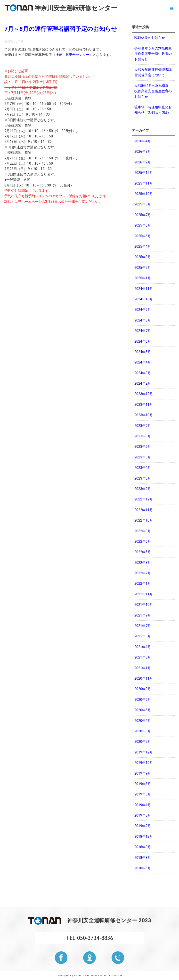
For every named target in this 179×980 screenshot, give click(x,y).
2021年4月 (143, 647)
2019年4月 (143, 805)
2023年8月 (143, 436)
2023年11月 (144, 405)
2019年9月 (143, 773)
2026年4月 (143, 141)
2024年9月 (143, 310)
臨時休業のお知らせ (150, 38)
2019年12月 (144, 752)
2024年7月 (143, 331)
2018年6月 (143, 868)
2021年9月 (143, 615)
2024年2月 (143, 383)
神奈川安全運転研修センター (61, 8)
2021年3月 (143, 657)
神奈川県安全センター (72, 55)
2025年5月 (143, 236)
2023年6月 (143, 447)
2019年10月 (144, 763)
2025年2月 (143, 268)
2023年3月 (143, 478)
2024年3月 (143, 373)
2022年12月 (144, 499)
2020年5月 (143, 710)
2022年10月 (144, 520)
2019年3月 (143, 815)
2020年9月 (143, 689)
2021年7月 (143, 626)
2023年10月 (144, 415)
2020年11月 (144, 678)
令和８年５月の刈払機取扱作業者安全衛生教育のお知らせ (153, 54)
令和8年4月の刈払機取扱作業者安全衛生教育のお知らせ (153, 91)
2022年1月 (143, 583)
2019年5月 (143, 794)
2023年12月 (144, 394)
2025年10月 (144, 194)
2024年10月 (144, 299)
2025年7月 (143, 215)
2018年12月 (144, 836)
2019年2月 (143, 826)
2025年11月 (144, 183)
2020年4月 (143, 721)
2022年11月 (144, 510)
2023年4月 (143, 468)
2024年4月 (143, 362)
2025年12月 (144, 173)
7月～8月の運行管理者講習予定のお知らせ (61, 29)
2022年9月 (143, 531)
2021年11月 (144, 594)
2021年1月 (143, 668)
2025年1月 (143, 278)
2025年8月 (143, 204)
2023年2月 (143, 489)
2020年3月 (143, 731)
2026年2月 (143, 162)
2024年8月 (143, 320)
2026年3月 (143, 152)
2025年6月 (143, 225)
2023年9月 (143, 426)
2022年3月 (143, 563)
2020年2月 (143, 742)
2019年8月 (143, 784)
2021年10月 (144, 605)
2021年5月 (143, 636)
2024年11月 (144, 289)
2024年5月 (143, 352)
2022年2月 (143, 573)
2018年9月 (143, 847)
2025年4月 (143, 246)
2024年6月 (143, 341)
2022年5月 (143, 552)
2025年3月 (143, 257)
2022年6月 (143, 541)
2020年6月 (143, 700)
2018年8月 (143, 858)
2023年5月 (143, 457)
